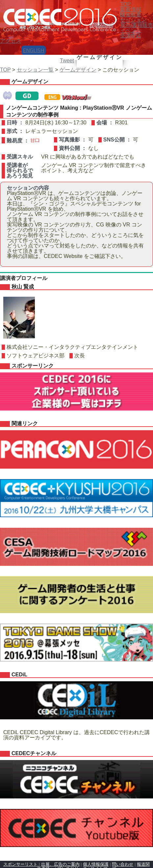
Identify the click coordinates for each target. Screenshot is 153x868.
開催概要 (131, 15)
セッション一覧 (35, 70)
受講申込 (131, 36)
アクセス (11, 41)
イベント (131, 30)
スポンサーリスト (21, 864)
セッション (133, 20)
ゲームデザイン (78, 70)
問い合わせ (123, 864)
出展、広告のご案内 (60, 864)
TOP (5, 70)
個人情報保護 (96, 864)
